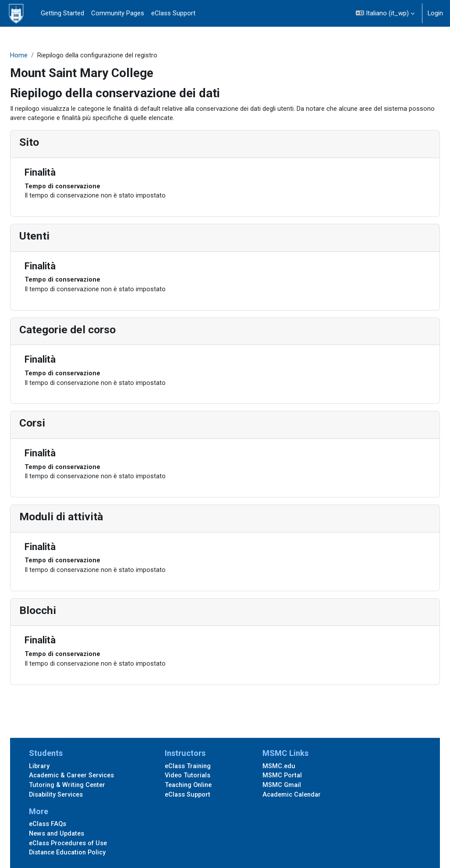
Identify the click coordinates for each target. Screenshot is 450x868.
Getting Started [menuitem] (62, 13)
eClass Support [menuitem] (173, 13)
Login (435, 13)
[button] (385, 13)
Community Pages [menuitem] (118, 13)
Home (40, 56)
